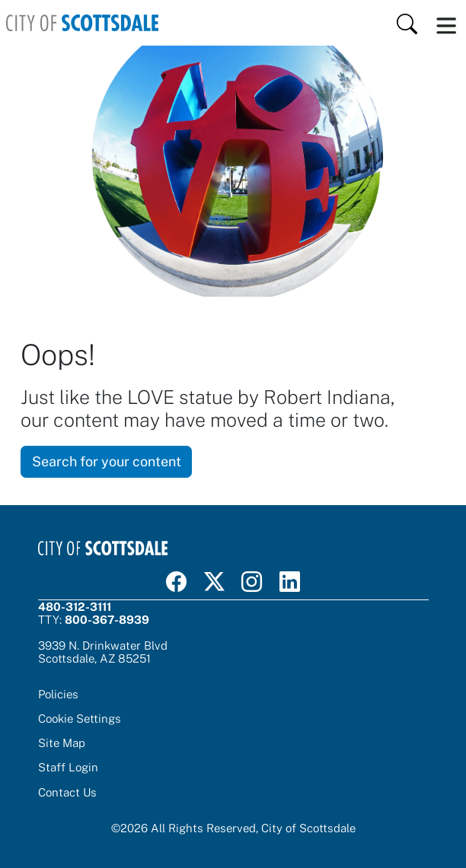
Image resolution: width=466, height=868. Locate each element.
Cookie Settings (80, 719)
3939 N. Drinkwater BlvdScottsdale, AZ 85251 (103, 652)
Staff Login (68, 767)
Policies (58, 694)
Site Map (62, 742)
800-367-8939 (107, 619)
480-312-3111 (75, 606)
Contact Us (67, 792)
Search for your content (107, 461)
